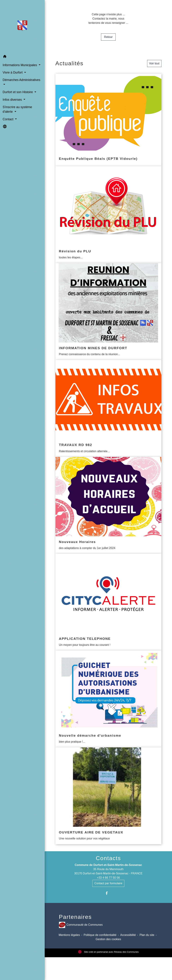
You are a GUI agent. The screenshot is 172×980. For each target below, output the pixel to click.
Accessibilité (128, 935)
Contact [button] (8, 119)
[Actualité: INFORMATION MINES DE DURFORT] (108, 312)
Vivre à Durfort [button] (13, 72)
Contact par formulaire (108, 883)
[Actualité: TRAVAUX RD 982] (108, 408)
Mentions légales (69, 935)
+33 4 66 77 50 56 (108, 878)
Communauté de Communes (81, 925)
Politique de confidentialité (100, 935)
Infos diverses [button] (13, 100)
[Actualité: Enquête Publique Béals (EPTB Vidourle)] (108, 120)
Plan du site (147, 935)
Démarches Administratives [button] (21, 80)
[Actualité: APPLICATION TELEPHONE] (108, 602)
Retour (108, 37)
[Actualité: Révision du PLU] (108, 215)
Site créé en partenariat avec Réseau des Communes (108, 952)
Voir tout (154, 63)
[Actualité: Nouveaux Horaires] (108, 505)
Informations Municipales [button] (20, 65)
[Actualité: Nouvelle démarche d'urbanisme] (108, 699)
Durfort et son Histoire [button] (18, 92)
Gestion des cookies (108, 939)
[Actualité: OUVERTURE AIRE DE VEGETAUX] (108, 796)
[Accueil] (22, 26)
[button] (22, 57)
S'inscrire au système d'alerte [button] (17, 109)
